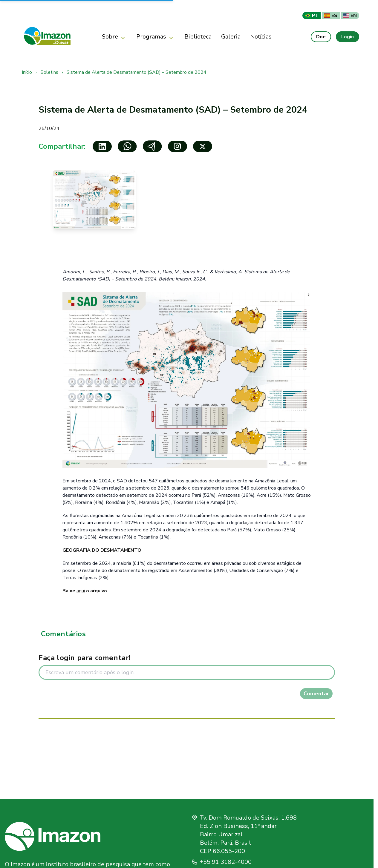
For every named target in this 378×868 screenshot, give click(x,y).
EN (350, 16)
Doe (321, 37)
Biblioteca (198, 37)
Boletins (49, 72)
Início (27, 72)
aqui (81, 591)
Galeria (231, 37)
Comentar (316, 694)
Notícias (261, 37)
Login (348, 37)
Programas (156, 37)
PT (312, 16)
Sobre (114, 37)
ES (331, 16)
